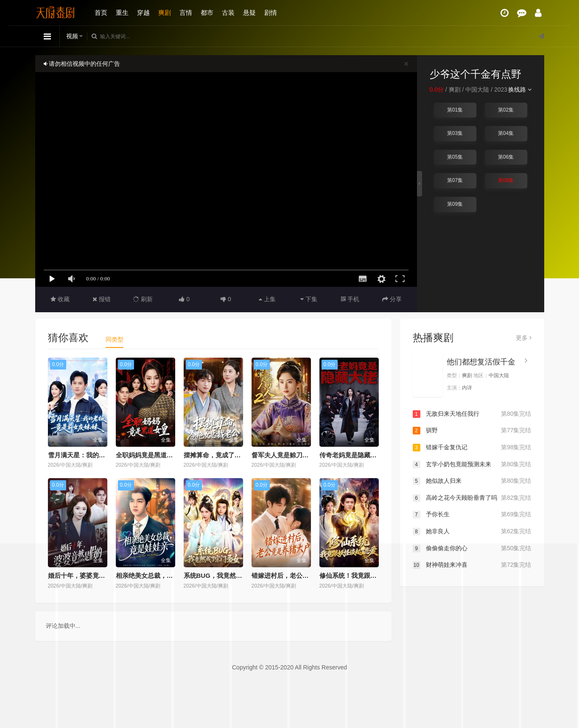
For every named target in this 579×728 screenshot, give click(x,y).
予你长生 (472, 515)
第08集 (506, 180)
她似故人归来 (472, 481)
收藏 (60, 299)
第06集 (506, 157)
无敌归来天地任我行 (472, 414)
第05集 (455, 157)
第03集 (455, 133)
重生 (122, 13)
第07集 (455, 180)
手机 (350, 299)
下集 (309, 299)
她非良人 (472, 532)
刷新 (143, 299)
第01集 (455, 110)
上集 (267, 299)
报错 (102, 299)
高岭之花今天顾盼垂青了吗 (472, 498)
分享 (392, 299)
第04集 (506, 133)
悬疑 (249, 13)
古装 (228, 13)
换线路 (520, 90)
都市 (207, 13)
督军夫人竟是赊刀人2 (282, 455)
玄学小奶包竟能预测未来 (472, 465)
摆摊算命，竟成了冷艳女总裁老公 (231, 455)
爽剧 (165, 13)
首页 (101, 13)
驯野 (472, 431)
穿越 (143, 13)
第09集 (455, 204)
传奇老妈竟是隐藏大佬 (351, 455)
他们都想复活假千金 (481, 362)
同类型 (115, 339)
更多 (524, 338)
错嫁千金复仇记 (472, 448)
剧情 (271, 13)
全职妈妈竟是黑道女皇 (148, 455)
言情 (186, 13)
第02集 (506, 110)
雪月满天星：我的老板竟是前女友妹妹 (102, 455)
